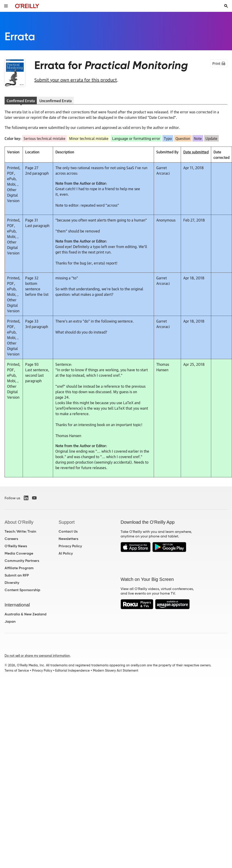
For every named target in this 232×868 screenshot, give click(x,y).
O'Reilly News (16, 546)
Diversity (12, 583)
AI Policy (66, 553)
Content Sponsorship (22, 590)
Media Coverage (19, 553)
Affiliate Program (19, 568)
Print (219, 63)
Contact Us (68, 531)
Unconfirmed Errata (55, 101)
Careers (11, 539)
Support (67, 522)
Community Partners (22, 561)
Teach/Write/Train (20, 531)
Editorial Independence (72, 670)
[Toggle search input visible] (226, 6)
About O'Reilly (19, 522)
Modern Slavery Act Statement (116, 670)
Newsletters (68, 539)
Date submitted (196, 152)
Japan (10, 621)
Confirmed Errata (21, 101)
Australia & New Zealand (26, 614)
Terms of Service (17, 670)
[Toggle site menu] (6, 6)
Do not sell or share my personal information (37, 656)
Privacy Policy (70, 546)
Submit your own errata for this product (76, 80)
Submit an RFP (17, 575)
